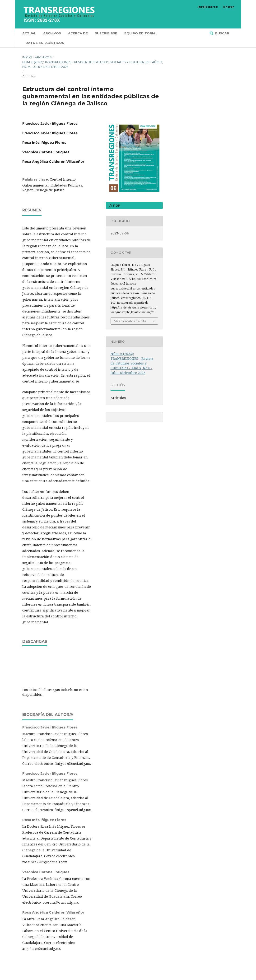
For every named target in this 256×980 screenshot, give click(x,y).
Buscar (222, 33)
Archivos (52, 33)
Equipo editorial (141, 33)
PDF (116, 205)
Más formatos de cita (130, 321)
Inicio (27, 57)
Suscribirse (106, 33)
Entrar (229, 7)
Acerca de (78, 33)
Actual (29, 33)
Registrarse (208, 7)
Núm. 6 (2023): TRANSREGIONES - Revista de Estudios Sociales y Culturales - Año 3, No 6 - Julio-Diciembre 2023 (93, 64)
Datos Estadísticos (45, 43)
